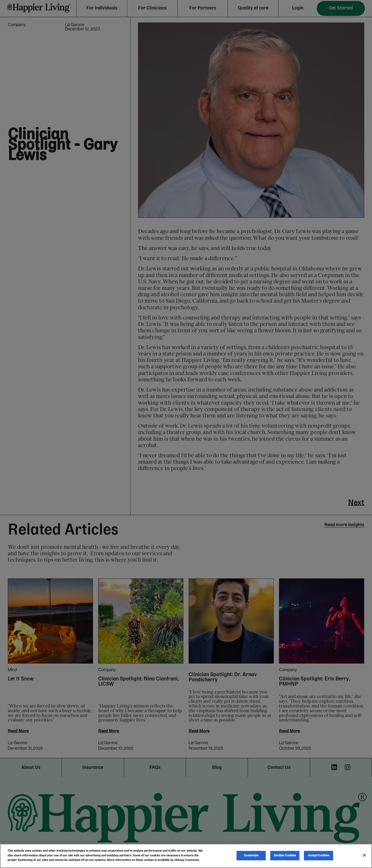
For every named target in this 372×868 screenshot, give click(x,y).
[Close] (364, 855)
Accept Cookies (319, 856)
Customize (251, 856)
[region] (186, 856)
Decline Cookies (285, 856)
